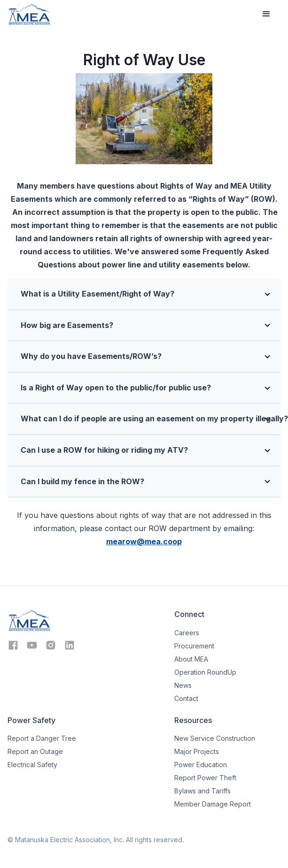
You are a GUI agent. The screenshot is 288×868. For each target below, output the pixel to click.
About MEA (191, 659)
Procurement (194, 646)
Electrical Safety (32, 765)
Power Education (201, 765)
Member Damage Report (213, 804)
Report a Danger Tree (42, 738)
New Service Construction (215, 738)
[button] (266, 14)
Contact (186, 698)
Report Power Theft (205, 778)
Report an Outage (35, 751)
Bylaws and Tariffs (202, 791)
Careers (187, 633)
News (183, 685)
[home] (29, 14)
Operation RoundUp (205, 672)
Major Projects (197, 751)
